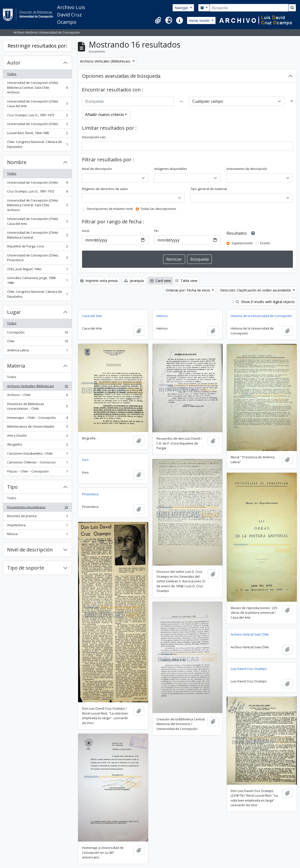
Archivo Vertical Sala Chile (250, 634)
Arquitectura (37, 526)
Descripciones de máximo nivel (110, 209)
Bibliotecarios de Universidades (37, 428)
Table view (186, 281)
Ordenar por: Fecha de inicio (188, 290)
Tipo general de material (209, 189)
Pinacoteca (90, 494)
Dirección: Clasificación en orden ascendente (256, 290)
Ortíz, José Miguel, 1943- (37, 270)
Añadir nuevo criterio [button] (105, 115)
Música (37, 535)
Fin (156, 231)
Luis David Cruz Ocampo (249, 669)
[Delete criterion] (292, 101)
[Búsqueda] (249, 8)
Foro (85, 460)
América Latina (37, 351)
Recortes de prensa (37, 517)
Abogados (37, 445)
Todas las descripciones (158, 209)
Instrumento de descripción (247, 169)
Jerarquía (134, 281)
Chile (37, 342)
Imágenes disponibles (171, 169)
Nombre (17, 162)
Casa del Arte (92, 316)
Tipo (12, 487)
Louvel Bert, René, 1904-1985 (37, 134)
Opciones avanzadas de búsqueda (121, 76)
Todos (12, 74)
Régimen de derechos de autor (105, 189)
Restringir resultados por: (37, 46)
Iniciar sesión (200, 20)
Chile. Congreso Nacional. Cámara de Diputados (37, 144)
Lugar (14, 312)
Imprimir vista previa (99, 281)
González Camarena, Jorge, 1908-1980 (37, 280)
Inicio (86, 231)
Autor (14, 63)
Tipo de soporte (26, 568)
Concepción (37, 333)
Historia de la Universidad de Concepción (261, 316)
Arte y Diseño (37, 437)
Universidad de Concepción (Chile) (37, 125)
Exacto (265, 243)
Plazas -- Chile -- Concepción (37, 472)
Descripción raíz (94, 137)
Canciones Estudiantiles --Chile (37, 454)
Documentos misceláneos (37, 508)
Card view (161, 281)
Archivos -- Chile (37, 396)
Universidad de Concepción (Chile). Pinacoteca (37, 258)
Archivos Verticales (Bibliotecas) (37, 387)
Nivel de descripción (30, 550)
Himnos (162, 316)
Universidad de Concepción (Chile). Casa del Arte (37, 104)
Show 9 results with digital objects (265, 302)
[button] (158, 20)
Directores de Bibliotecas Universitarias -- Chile (37, 406)
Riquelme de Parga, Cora (37, 247)
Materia (16, 366)
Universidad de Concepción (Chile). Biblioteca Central (37, 235)
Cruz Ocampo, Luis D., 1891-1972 (37, 116)
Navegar (182, 8)
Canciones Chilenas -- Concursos (37, 463)
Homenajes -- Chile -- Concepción (37, 419)
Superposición (242, 243)
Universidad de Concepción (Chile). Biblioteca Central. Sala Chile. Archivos (37, 87)
